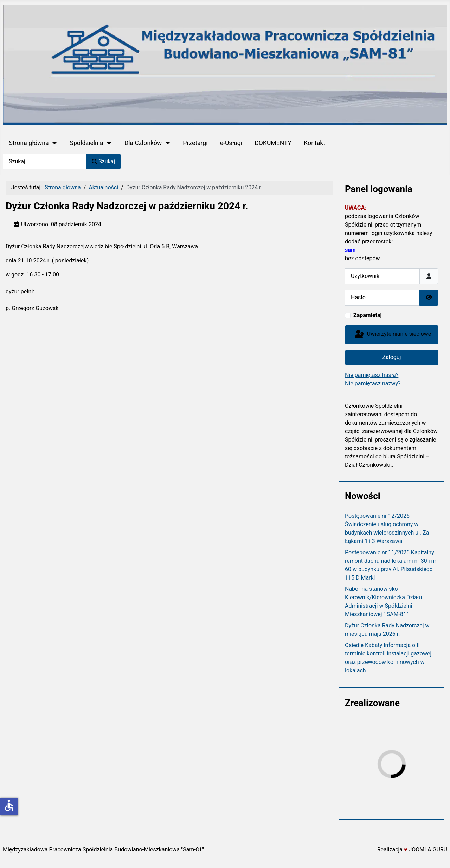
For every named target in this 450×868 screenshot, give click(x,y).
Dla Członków (143, 143)
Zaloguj (392, 357)
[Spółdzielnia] (108, 143)
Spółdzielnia (86, 143)
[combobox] (44, 161)
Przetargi (195, 143)
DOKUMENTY (273, 143)
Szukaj (103, 161)
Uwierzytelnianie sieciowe (392, 334)
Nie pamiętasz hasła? (372, 375)
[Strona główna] (53, 143)
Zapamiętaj (368, 315)
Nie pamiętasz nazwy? (373, 383)
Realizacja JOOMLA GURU (412, 850)
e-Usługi (231, 143)
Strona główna (29, 143)
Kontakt (314, 143)
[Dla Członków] (166, 143)
